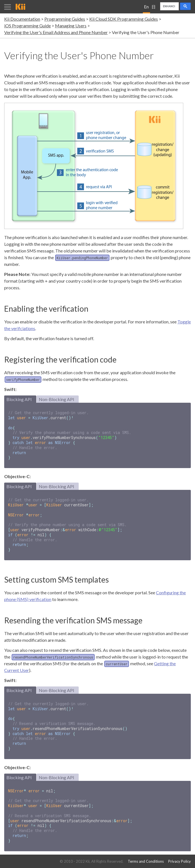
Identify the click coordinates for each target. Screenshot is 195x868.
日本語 (154, 9)
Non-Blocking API (56, 399)
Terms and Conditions (146, 861)
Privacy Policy (180, 861)
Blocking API (19, 399)
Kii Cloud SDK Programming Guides (124, 19)
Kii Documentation (22, 19)
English (146, 9)
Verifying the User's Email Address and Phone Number (56, 32)
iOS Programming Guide (27, 26)
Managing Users (71, 26)
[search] (169, 6)
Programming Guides (65, 19)
